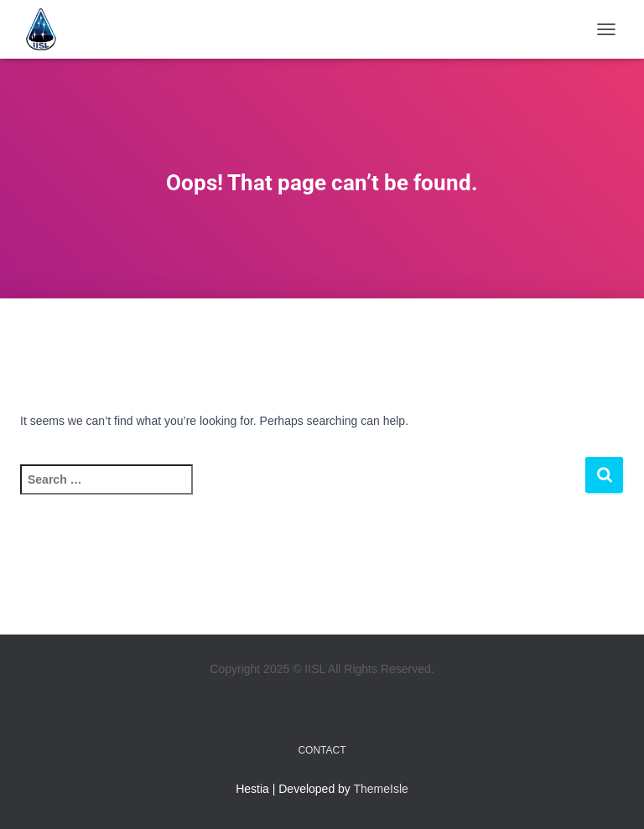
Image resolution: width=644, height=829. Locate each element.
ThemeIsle (381, 789)
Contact (322, 750)
